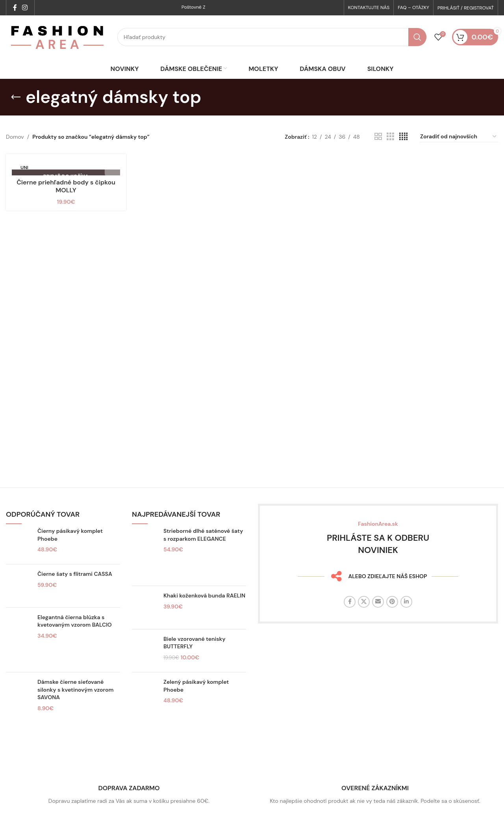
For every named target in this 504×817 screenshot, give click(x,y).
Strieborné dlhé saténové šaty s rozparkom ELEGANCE (203, 552)
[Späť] (16, 114)
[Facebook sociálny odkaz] (15, 8)
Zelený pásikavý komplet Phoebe (196, 703)
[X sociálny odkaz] (364, 619)
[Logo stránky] (58, 46)
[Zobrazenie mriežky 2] (378, 154)
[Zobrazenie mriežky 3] (390, 154)
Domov (15, 154)
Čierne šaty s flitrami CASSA (75, 591)
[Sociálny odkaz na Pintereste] (392, 619)
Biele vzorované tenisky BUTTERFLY (195, 660)
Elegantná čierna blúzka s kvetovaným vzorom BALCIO (75, 638)
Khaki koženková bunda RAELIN (204, 613)
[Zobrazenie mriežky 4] (403, 154)
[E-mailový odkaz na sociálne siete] (378, 619)
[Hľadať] (272, 46)
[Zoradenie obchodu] (459, 154)
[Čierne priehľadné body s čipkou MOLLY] (66, 185)
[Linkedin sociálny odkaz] (406, 619)
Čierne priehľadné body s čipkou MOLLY (66, 204)
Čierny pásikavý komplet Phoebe (70, 552)
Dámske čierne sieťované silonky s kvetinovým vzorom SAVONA (75, 707)
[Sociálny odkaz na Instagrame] (25, 8)
